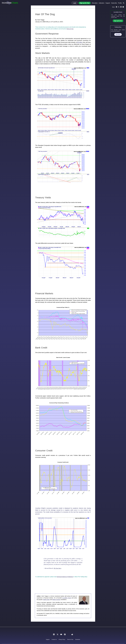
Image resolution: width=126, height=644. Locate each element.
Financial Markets (44, 293)
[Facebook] (65, 635)
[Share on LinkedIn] (121, 7)
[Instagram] (68, 635)
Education (95, 3)
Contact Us (54, 639)
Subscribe (114, 3)
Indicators (102, 3)
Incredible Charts (67, 598)
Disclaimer (78, 639)
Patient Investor (56, 600)
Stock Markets (43, 53)
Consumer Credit (44, 451)
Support (108, 3)
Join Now (118, 34)
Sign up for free (85, 3)
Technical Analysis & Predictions (65, 577)
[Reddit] (72, 635)
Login (75, 3)
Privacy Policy (62, 639)
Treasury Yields (43, 198)
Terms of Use (70, 29)
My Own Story (58, 568)
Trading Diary (46, 600)
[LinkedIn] (54, 635)
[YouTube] (61, 635)
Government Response (47, 34)
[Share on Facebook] (117, 7)
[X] (58, 635)
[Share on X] (119, 7)
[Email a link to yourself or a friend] (123, 7)
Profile (120, 3)
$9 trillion (80, 42)
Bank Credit (41, 348)
